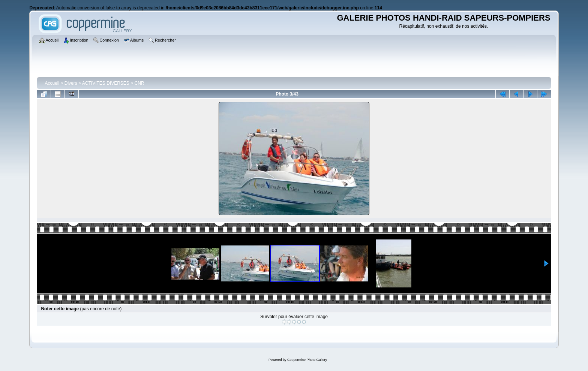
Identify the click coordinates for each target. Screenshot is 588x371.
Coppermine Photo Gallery (307, 360)
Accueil (52, 83)
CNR (139, 83)
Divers (71, 83)
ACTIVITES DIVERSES (106, 83)
